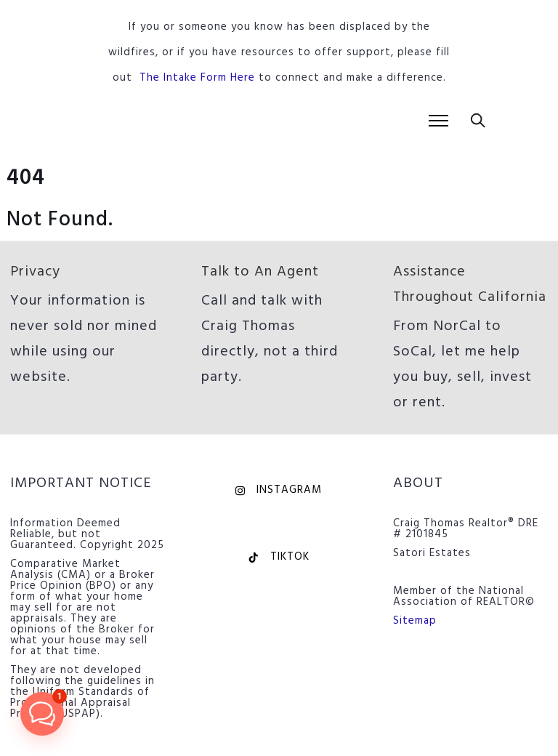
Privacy (35, 272)
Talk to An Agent (260, 272)
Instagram (279, 490)
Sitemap (415, 621)
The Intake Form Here (197, 78)
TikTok (279, 557)
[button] (42, 714)
